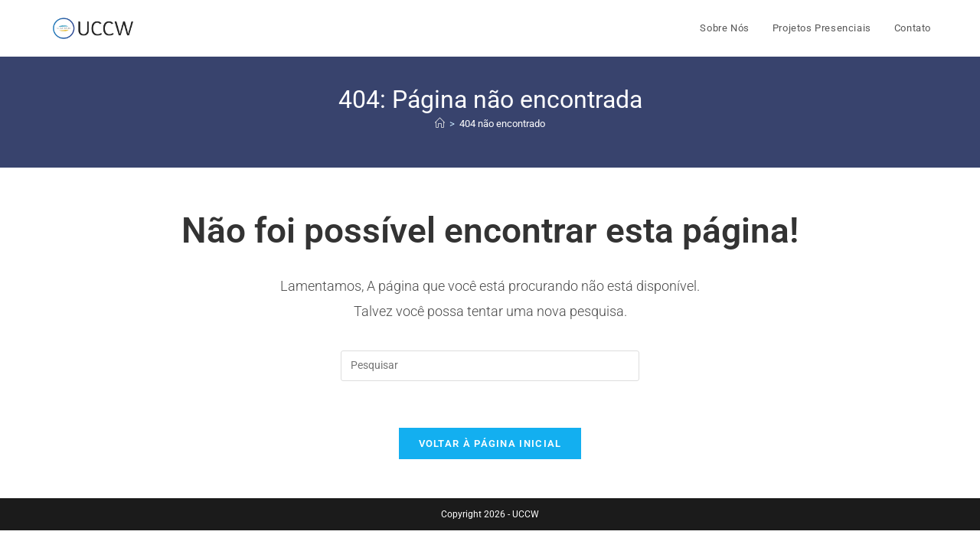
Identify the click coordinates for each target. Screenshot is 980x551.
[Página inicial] (440, 124)
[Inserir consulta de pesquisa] (490, 366)
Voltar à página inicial (490, 443)
